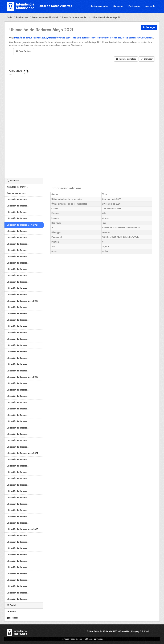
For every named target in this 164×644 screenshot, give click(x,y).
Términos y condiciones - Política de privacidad (82, 639)
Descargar (149, 27)
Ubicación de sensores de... (75, 17)
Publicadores (134, 6)
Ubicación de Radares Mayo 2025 (22, 529)
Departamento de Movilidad (45, 17)
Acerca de (150, 6)
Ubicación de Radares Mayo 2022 (22, 301)
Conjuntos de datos (99, 6)
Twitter (11, 612)
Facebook (13, 618)
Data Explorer (24, 51)
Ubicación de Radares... (18, 200)
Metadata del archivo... (17, 187)
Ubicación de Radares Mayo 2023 (22, 377)
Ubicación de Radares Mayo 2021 (107, 17)
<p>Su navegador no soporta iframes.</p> (82, 120)
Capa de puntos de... (16, 193)
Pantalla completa (126, 59)
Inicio (9, 17)
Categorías (118, 6)
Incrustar (147, 59)
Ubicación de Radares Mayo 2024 (22, 453)
